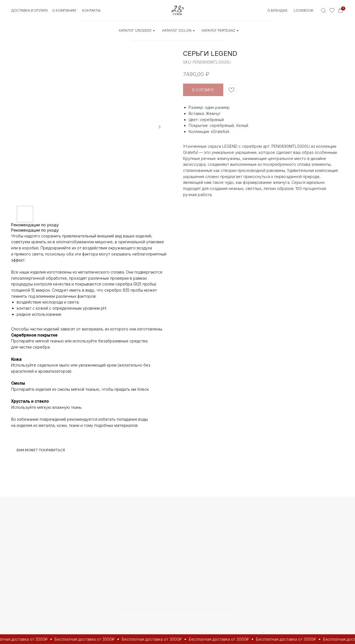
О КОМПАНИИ (64, 10)
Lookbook (304, 10)
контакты (91, 10)
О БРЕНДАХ (277, 10)
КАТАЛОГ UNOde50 (135, 30)
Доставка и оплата (29, 10)
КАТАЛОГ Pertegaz (218, 30)
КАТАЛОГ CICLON (177, 30)
